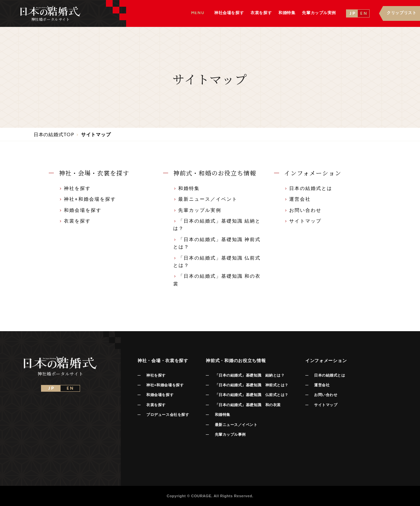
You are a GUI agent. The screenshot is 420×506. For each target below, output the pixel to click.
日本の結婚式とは (308, 188)
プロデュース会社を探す (168, 415)
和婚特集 (186, 188)
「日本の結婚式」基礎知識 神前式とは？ (252, 385)
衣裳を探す (75, 221)
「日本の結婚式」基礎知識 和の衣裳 (248, 405)
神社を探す (75, 188)
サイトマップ (303, 221)
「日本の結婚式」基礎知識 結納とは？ (250, 375)
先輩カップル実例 (197, 210)
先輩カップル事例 (230, 434)
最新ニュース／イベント (205, 199)
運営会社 (297, 199)
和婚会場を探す (80, 210)
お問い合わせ (303, 210)
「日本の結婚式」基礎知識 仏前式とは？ (252, 395)
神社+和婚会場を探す (87, 199)
